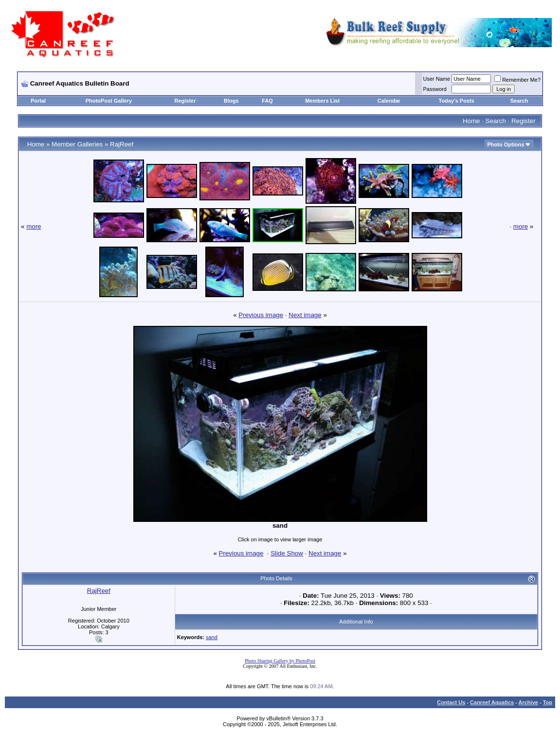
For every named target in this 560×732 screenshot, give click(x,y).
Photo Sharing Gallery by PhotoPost (280, 661)
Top (548, 702)
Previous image (261, 315)
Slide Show (287, 553)
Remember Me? (517, 80)
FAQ (267, 101)
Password (435, 89)
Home (471, 121)
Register (185, 101)
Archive (528, 702)
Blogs (231, 101)
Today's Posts (457, 101)
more (34, 226)
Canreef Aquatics (492, 702)
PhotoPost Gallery (109, 101)
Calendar (389, 101)
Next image (305, 315)
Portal (38, 101)
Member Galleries (77, 144)
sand (212, 637)
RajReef (122, 144)
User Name (437, 79)
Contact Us (451, 702)
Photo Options (506, 144)
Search (519, 101)
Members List (322, 101)
